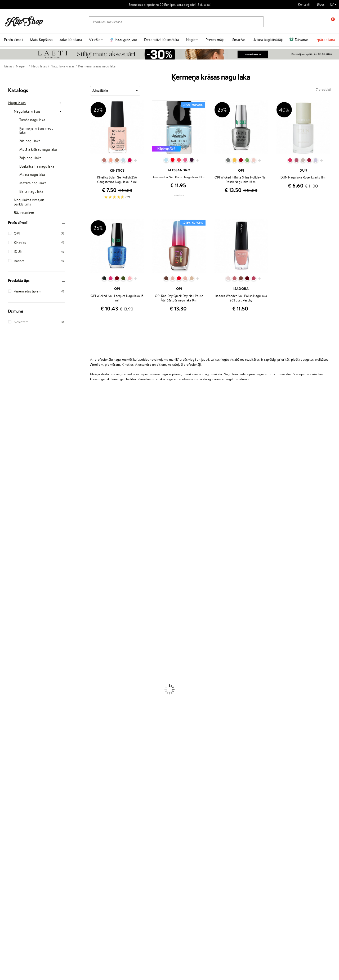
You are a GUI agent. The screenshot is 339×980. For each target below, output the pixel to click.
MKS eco (7, 494)
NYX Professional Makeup (19, 484)
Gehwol (6, 453)
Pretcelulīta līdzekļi (14, 680)
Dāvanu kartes (184, 796)
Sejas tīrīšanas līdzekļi (15, 675)
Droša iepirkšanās (269, 783)
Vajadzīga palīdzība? (18, 908)
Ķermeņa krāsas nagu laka (36, 131)
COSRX (6, 479)
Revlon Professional (14, 536)
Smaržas (239, 40)
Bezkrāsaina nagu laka (37, 167)
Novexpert (8, 608)
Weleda (6, 582)
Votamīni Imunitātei (15, 773)
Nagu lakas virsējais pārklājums (29, 202)
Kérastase (7, 427)
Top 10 (123, 802)
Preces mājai (215, 40)
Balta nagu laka (31, 192)
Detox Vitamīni (11, 763)
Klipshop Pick (128, 817)
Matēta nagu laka (33, 183)
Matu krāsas (9, 654)
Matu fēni (7, 644)
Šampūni (6, 618)
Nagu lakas (17, 103)
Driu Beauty (9, 510)
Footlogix (7, 556)
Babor (4, 417)
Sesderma (7, 432)
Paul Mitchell (10, 592)
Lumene (6, 603)
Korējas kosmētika (13, 695)
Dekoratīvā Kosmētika (162, 40)
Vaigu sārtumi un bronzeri (19, 732)
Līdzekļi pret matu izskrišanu (20, 633)
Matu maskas (9, 628)
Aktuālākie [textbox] (100, 90)
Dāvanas (302, 40)
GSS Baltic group (132, 826)
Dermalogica (10, 463)
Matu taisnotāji (11, 639)
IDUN (4, 587)
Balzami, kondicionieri (16, 623)
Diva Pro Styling (12, 525)
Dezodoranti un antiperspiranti (23, 685)
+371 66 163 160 (16, 913)
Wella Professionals (14, 515)
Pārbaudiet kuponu (77, 833)
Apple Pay (15, 807)
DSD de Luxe (10, 505)
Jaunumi (18, 867)
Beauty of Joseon (13, 458)
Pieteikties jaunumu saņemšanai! (36, 872)
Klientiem (71, 796)
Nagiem (192, 40)
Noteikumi (16, 802)
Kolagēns (7, 747)
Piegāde (69, 822)
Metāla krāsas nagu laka (38, 150)
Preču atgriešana (103, 783)
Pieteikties (25, 893)
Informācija (18, 796)
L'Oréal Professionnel (16, 407)
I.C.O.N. (6, 448)
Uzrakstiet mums (16, 923)
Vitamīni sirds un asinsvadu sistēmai (26, 778)
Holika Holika (10, 567)
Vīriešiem (96, 40)
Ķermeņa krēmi (11, 664)
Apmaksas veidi (74, 817)
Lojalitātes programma (135, 812)
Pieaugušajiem (126, 40)
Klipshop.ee (127, 842)
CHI (3, 561)
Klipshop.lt (126, 832)
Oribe (4, 541)
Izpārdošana (325, 40)
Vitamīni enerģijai (13, 752)
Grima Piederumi (13, 706)
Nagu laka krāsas (27, 112)
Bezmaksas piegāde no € (28, 783)
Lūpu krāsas (8, 737)
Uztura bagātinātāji (267, 40)
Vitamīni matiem (12, 742)
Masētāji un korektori (15, 711)
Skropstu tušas (11, 726)
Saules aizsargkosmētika (17, 690)
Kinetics (6, 551)
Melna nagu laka (32, 175)
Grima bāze (8, 701)
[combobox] (115, 91)
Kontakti (304, 4)
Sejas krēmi (8, 659)
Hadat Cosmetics (13, 422)
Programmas (129, 796)
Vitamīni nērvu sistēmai (17, 768)
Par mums (70, 802)
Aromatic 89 (10, 546)
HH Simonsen (10, 572)
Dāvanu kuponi (74, 827)
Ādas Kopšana (71, 40)
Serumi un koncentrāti (17, 670)
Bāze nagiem (24, 213)
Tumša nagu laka (32, 120)
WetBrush (7, 530)
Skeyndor (7, 520)
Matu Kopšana (41, 40)
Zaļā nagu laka (30, 158)
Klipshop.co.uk (129, 837)
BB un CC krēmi (12, 721)
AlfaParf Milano (12, 577)
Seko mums (12, 942)
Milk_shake (8, 412)
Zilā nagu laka (30, 141)
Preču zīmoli (14, 40)
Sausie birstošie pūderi (16, 716)
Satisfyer (7, 474)
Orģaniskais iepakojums (191, 783)
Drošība (14, 817)
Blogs (321, 4)
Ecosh (4, 489)
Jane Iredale (9, 443)
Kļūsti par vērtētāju (132, 807)
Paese (4, 499)
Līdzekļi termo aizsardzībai (19, 649)
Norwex (6, 438)
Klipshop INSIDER (21, 812)
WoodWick (8, 468)
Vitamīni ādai (10, 757)
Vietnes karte (18, 822)
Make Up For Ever (13, 597)
